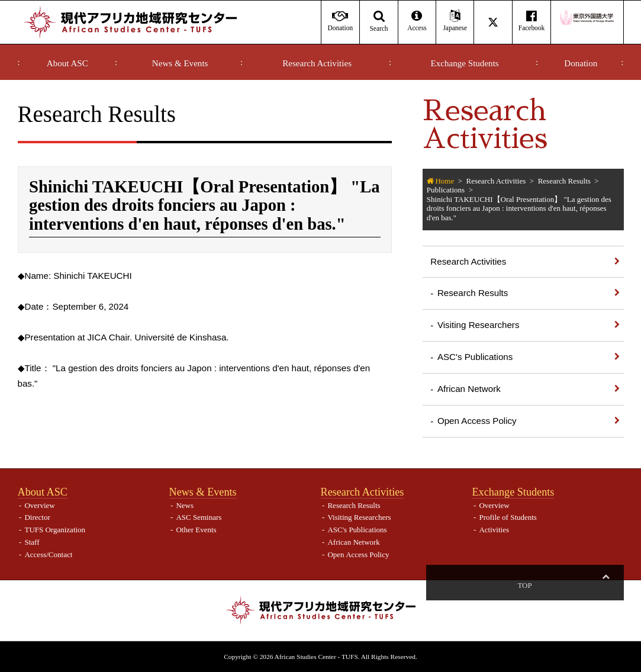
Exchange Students (465, 63)
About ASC (67, 63)
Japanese (455, 21)
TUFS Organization (55, 530)
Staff (32, 542)
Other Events (196, 530)
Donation (581, 63)
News (185, 505)
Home (444, 181)
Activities (494, 530)
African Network (469, 389)
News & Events (180, 63)
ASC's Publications (475, 357)
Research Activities (317, 63)
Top (605, 585)
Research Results (564, 181)
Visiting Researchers (479, 325)
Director (37, 517)
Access (417, 21)
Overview (39, 505)
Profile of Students (508, 517)
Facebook (531, 21)
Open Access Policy (477, 421)
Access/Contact (48, 554)
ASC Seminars (199, 517)
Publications (446, 190)
